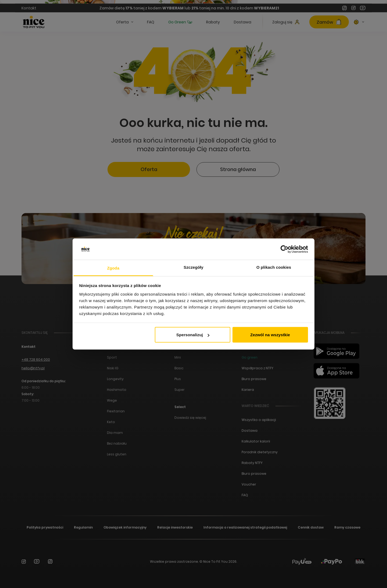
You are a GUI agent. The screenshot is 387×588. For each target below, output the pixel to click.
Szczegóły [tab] (193, 267)
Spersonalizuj (193, 335)
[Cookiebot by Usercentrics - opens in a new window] (284, 249)
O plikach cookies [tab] (274, 267)
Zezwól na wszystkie (270, 335)
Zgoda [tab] (113, 268)
